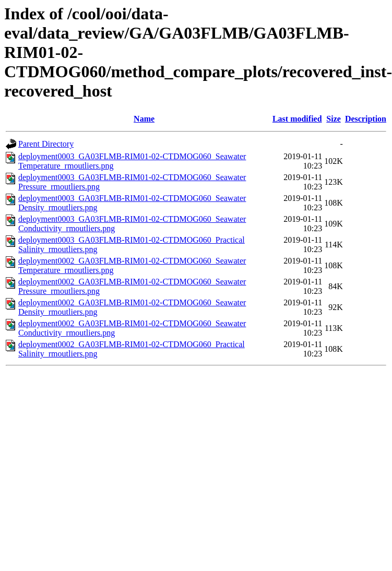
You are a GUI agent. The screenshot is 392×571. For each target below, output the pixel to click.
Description (366, 119)
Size (334, 119)
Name (144, 119)
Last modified (297, 119)
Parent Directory (46, 144)
